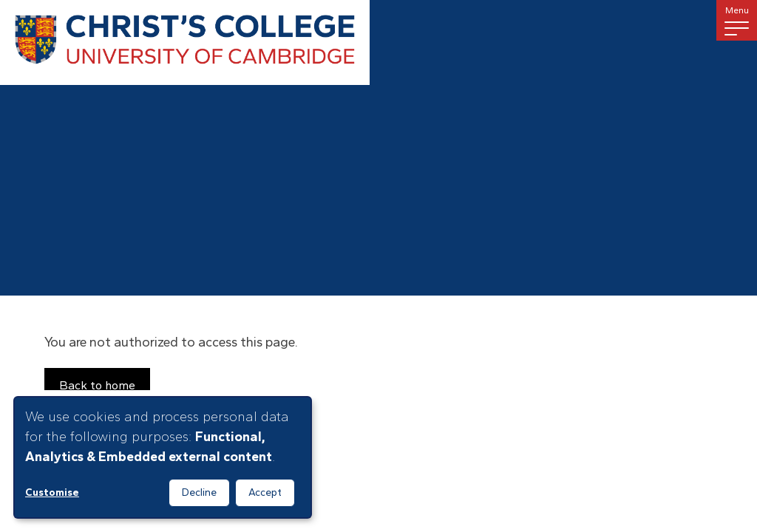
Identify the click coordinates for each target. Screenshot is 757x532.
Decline (199, 492)
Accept (265, 492)
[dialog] (163, 457)
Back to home (97, 385)
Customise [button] (52, 492)
